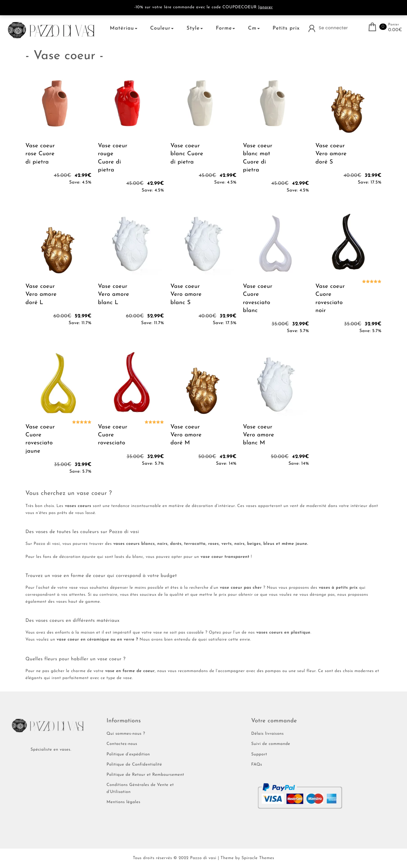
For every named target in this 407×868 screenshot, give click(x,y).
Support (259, 755)
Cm (254, 28)
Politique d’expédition (128, 755)
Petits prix (286, 28)
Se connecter (334, 28)
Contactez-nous (122, 744)
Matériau (124, 28)
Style (195, 28)
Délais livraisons (267, 734)
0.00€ (395, 30)
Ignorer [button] (266, 7)
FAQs (257, 765)
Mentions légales (123, 802)
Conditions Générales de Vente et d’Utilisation (140, 789)
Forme (226, 28)
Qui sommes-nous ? (126, 734)
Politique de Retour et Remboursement (145, 775)
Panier (394, 25)
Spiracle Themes (258, 858)
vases (251, 506)
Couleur (162, 28)
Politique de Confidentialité (134, 765)
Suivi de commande (271, 744)
